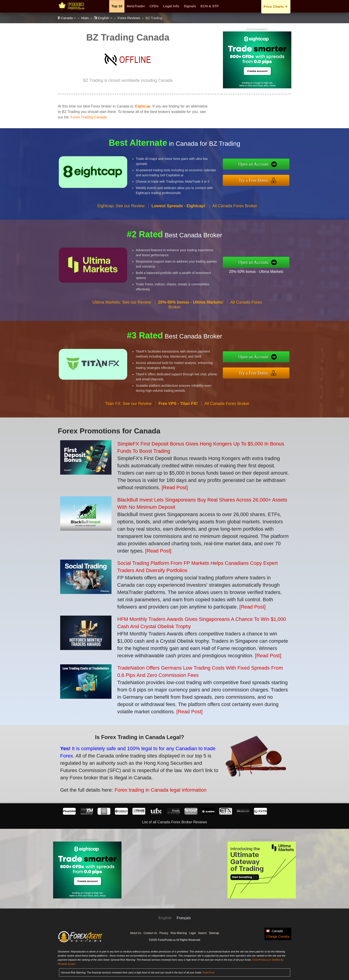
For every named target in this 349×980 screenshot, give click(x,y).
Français (184, 918)
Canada (67, 18)
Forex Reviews (129, 18)
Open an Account (277, 167)
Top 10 (117, 6)
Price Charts (276, 6)
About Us (136, 933)
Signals (190, 6)
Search (202, 933)
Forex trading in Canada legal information (130, 780)
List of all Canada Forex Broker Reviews (174, 822)
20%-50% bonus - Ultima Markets (278, 268)
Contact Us (150, 933)
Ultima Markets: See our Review (122, 325)
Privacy (164, 933)
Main (85, 18)
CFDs (154, 6)
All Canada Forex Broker (235, 228)
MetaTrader (136, 6)
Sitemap (214, 933)
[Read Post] (175, 487)
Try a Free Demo (277, 177)
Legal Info (171, 6)
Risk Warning (179, 933)
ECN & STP (209, 6)
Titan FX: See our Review (128, 426)
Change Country (278, 937)
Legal (192, 933)
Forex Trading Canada (89, 117)
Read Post (208, 972)
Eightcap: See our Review (121, 228)
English (103, 18)
